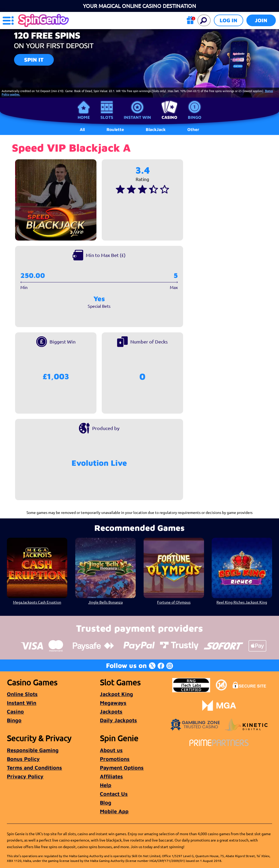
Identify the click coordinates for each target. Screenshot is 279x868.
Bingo (195, 117)
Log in (229, 20)
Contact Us (114, 794)
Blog (106, 803)
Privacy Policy (25, 776)
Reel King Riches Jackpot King (242, 602)
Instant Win (137, 117)
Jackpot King (116, 694)
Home (84, 117)
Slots (107, 117)
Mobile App (114, 811)
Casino (169, 117)
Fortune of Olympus (174, 602)
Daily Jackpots (118, 720)
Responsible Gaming (33, 750)
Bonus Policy (23, 759)
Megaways (113, 703)
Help (106, 785)
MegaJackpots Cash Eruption (37, 602)
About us (111, 750)
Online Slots (22, 694)
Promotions (115, 759)
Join (261, 20)
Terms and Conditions (34, 768)
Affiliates (111, 776)
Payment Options (122, 768)
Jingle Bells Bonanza (105, 602)
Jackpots (111, 711)
